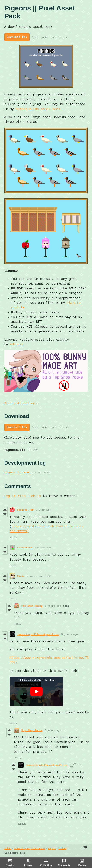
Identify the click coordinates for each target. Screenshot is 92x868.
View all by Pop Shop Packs (30, 848)
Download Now (17, 37)
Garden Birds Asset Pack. (39, 109)
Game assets (11, 853)
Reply (13, 537)
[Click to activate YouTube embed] (36, 691)
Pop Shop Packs (32, 606)
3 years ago (35, 576)
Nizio (21, 576)
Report (52, 848)
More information (22, 403)
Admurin (17, 344)
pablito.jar (25, 510)
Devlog (82, 863)
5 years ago (70, 634)
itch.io (8, 848)
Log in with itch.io (23, 496)
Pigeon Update (17, 472)
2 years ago (43, 547)
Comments (64, 863)
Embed (63, 848)
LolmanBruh (25, 547)
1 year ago (43, 510)
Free (23, 853)
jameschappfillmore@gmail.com (38, 634)
